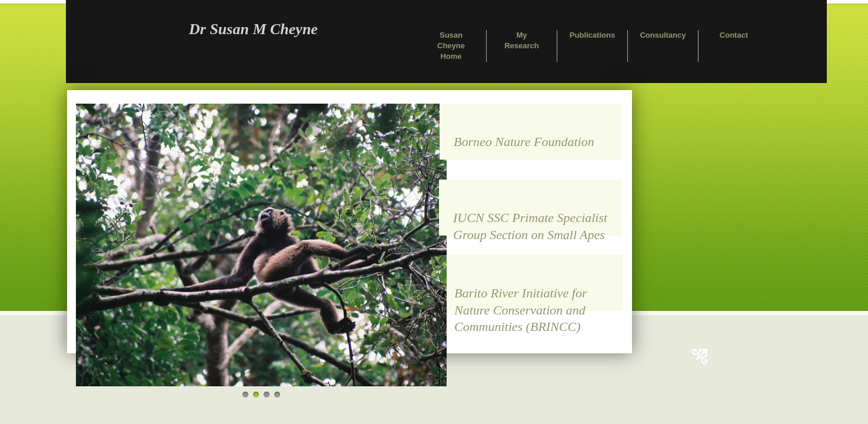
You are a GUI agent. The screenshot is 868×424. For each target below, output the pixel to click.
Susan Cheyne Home (451, 46)
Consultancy (663, 35)
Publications (592, 35)
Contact (734, 35)
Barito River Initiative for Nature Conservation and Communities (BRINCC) (521, 298)
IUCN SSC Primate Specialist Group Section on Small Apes (530, 223)
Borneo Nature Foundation (524, 142)
